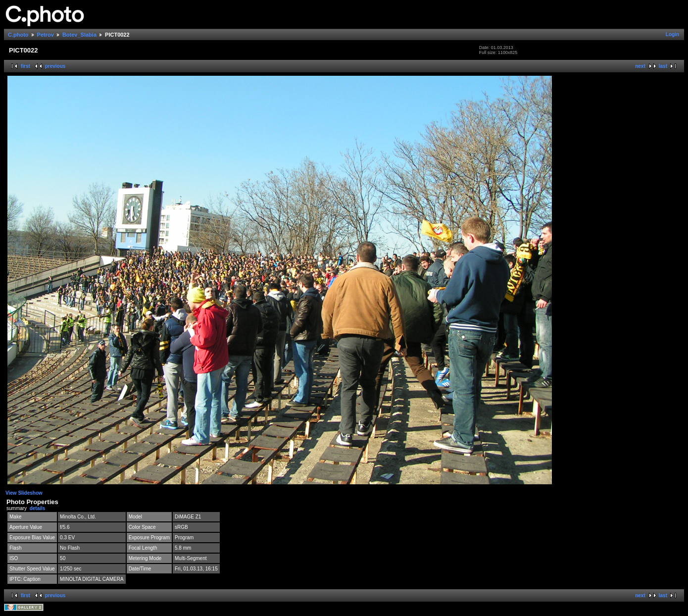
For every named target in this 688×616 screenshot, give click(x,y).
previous (55, 66)
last (663, 66)
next (640, 66)
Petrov (46, 35)
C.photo (18, 35)
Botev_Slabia (79, 35)
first (25, 66)
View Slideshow (24, 493)
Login (672, 34)
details (38, 508)
